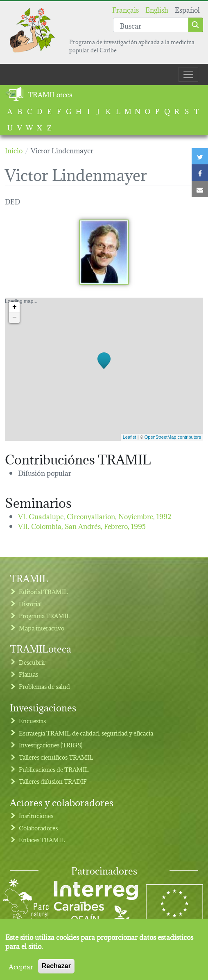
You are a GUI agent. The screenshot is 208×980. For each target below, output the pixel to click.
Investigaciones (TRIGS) (51, 745)
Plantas (28, 674)
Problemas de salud (44, 686)
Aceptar (21, 969)
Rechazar (56, 969)
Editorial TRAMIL (43, 591)
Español (187, 9)
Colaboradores (38, 828)
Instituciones (36, 815)
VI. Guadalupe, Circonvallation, (95, 516)
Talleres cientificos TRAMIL (56, 757)
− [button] (15, 318)
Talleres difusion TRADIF (53, 781)
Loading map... (103, 369)
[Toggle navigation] (188, 74)
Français (125, 9)
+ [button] (15, 307)
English (157, 9)
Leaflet (130, 437)
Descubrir (32, 662)
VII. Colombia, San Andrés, (82, 526)
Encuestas (32, 721)
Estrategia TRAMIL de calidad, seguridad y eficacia (86, 733)
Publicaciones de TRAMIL (54, 769)
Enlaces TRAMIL (42, 840)
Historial (30, 604)
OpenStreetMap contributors (173, 437)
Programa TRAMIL (45, 616)
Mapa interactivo (42, 628)
